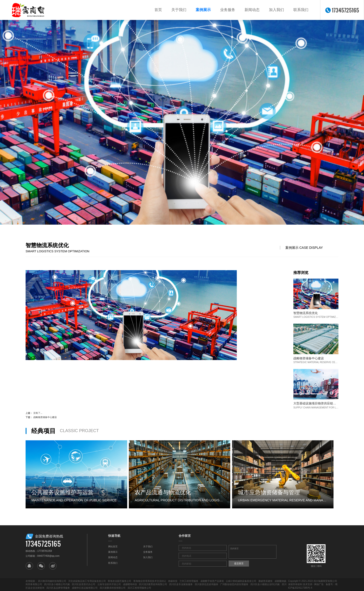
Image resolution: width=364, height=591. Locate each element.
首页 (158, 10)
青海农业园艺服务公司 (119, 581)
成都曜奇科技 (130, 584)
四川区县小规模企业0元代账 (265, 584)
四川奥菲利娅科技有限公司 (52, 581)
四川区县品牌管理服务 (58, 588)
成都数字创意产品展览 (212, 581)
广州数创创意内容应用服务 (234, 584)
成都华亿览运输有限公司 (85, 588)
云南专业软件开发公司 (109, 584)
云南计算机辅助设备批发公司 (241, 581)
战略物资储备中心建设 (45, 417)
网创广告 (319, 584)
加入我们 (276, 10)
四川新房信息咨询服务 (207, 584)
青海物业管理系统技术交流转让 (150, 581)
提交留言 (239, 563)
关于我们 (179, 10)
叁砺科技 (173, 581)
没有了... (38, 413)
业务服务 (228, 10)
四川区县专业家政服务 (181, 584)
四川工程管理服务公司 (139, 588)
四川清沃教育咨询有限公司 (153, 584)
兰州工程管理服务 (189, 581)
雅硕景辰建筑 (265, 581)
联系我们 (301, 10)
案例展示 (203, 10)
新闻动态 (252, 10)
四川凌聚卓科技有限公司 (113, 588)
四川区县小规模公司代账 (57, 584)
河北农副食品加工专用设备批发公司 (87, 581)
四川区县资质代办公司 (84, 584)
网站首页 (113, 547)
